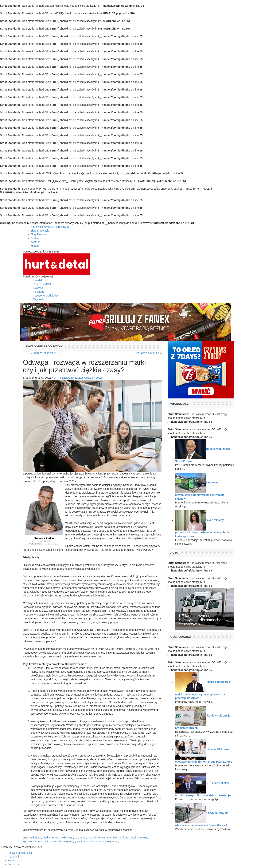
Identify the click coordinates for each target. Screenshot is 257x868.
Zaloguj (35, 246)
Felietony (39, 292)
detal (133, 838)
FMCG (117, 838)
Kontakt (35, 242)
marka (46, 838)
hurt (125, 838)
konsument (104, 838)
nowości (43, 841)
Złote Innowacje (40, 231)
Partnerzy (13, 864)
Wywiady (39, 299)
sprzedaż (80, 838)
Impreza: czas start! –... (47, 353)
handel (92, 838)
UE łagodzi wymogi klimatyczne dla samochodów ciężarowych (204, 620)
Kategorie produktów (46, 296)
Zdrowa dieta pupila (148, 353)
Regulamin (14, 857)
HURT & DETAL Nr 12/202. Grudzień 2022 (77, 378)
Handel (38, 280)
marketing (35, 838)
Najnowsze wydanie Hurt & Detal (50, 227)
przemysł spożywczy (62, 841)
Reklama (36, 238)
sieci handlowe (85, 841)
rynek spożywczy (62, 838)
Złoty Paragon (39, 234)
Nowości (39, 288)
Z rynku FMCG (42, 284)
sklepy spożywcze (107, 841)
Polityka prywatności (20, 853)
